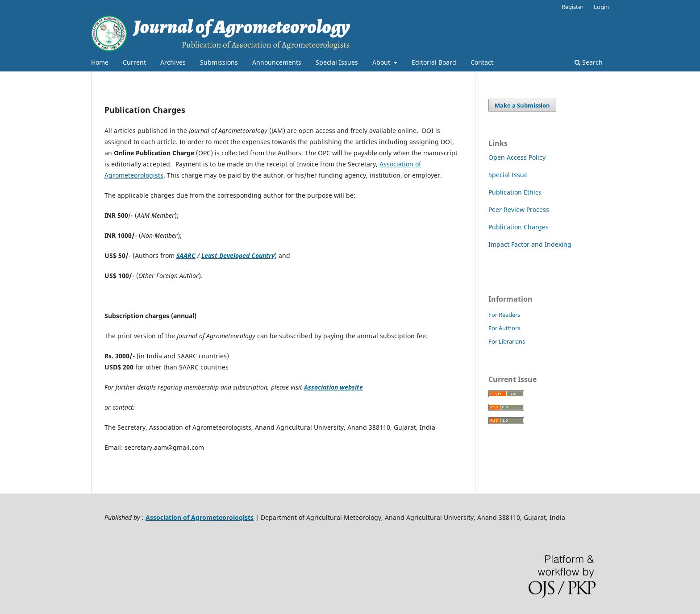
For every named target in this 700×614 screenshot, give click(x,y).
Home (100, 62)
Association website (333, 387)
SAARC (186, 255)
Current (134, 62)
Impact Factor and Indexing (530, 244)
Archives (173, 62)
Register (573, 7)
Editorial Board (434, 62)
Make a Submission (522, 105)
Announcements (277, 62)
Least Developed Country (238, 255)
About (382, 62)
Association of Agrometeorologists (200, 517)
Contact (482, 62)
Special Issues (337, 62)
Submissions (219, 62)
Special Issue (508, 175)
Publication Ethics (515, 192)
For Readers (504, 315)
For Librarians (507, 341)
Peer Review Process (519, 210)
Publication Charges (519, 227)
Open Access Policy (517, 157)
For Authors (504, 328)
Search (589, 62)
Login (601, 7)
